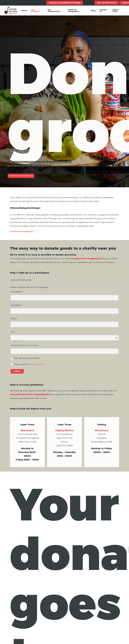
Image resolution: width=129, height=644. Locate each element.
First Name (17, 298)
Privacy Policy (36, 370)
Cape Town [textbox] (18, 346)
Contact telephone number (24, 351)
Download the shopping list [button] (22, 237)
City (13, 338)
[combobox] (64, 347)
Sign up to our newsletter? (27, 364)
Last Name (17, 311)
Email (14, 324)
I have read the (29, 370)
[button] (21, 179)
